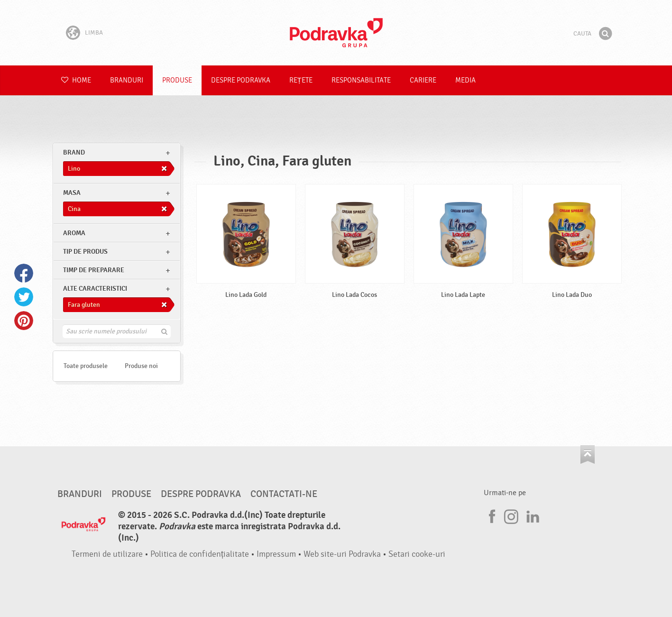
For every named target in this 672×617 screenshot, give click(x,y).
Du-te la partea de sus (588, 455)
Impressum (276, 554)
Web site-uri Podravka (342, 554)
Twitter (24, 297)
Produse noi (141, 366)
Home (76, 80)
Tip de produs (85, 252)
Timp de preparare (94, 270)
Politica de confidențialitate (200, 554)
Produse (177, 80)
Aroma (74, 233)
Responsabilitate (361, 80)
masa (72, 193)
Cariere (423, 80)
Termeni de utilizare (107, 554)
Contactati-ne (284, 494)
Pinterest (24, 321)
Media (465, 80)
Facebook (24, 273)
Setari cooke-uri (417, 554)
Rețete (301, 80)
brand (74, 152)
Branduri (127, 80)
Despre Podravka (241, 80)
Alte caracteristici (95, 289)
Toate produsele (86, 366)
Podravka (336, 33)
